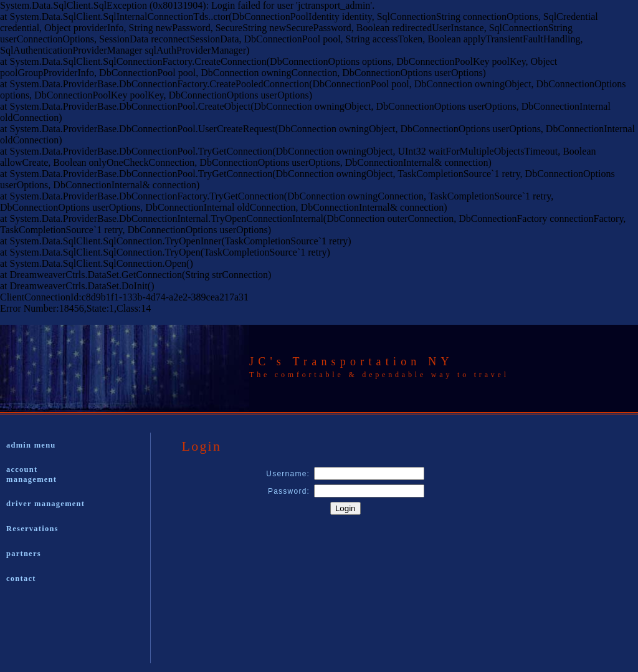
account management (31, 474)
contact (21, 578)
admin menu (31, 445)
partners (24, 554)
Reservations (32, 529)
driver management (45, 504)
